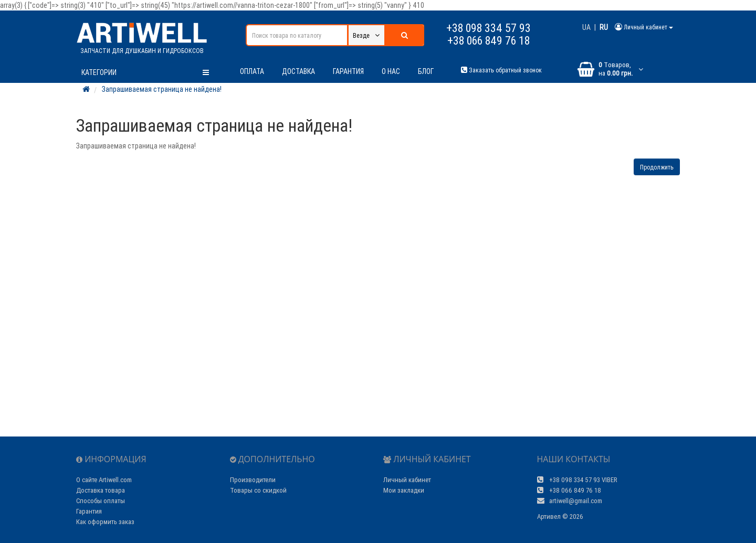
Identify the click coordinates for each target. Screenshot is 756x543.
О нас (391, 71)
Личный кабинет (407, 480)
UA (586, 27)
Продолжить (657, 167)
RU (604, 27)
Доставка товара (101, 490)
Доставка (298, 71)
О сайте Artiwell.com (104, 480)
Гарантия (348, 71)
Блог (426, 71)
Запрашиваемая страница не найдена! (162, 89)
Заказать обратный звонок (501, 70)
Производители (253, 480)
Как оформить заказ (105, 522)
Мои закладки (404, 490)
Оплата (252, 71)
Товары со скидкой (258, 490)
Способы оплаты (101, 501)
